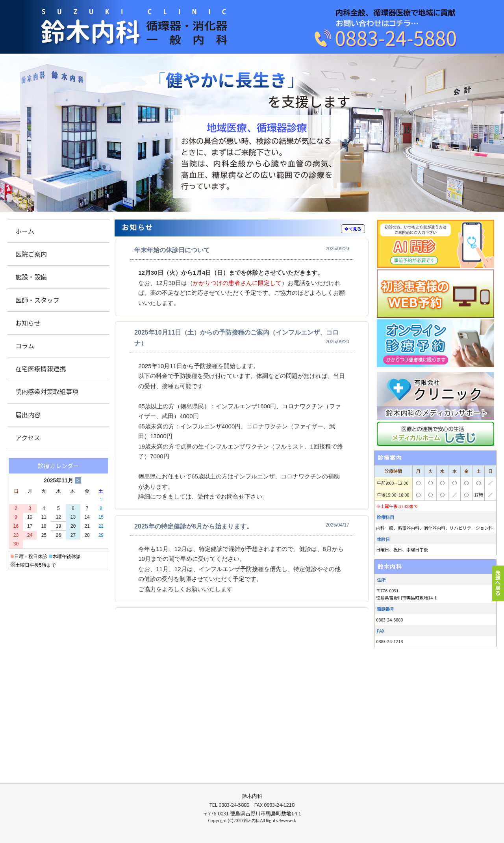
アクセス (28, 437)
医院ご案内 (31, 254)
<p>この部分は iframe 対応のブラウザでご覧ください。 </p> (242, 424)
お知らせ (28, 323)
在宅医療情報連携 (41, 368)
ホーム (25, 231)
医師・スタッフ (37, 300)
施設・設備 (31, 277)
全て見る (353, 229)
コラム (25, 346)
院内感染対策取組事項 (47, 391)
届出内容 (28, 415)
